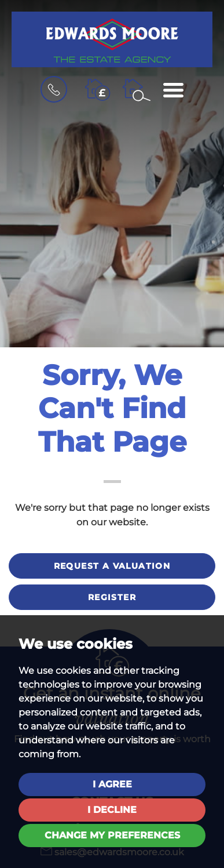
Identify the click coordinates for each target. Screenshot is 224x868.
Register (112, 597)
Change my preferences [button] (112, 835)
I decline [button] (112, 810)
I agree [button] (112, 784)
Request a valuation (112, 566)
